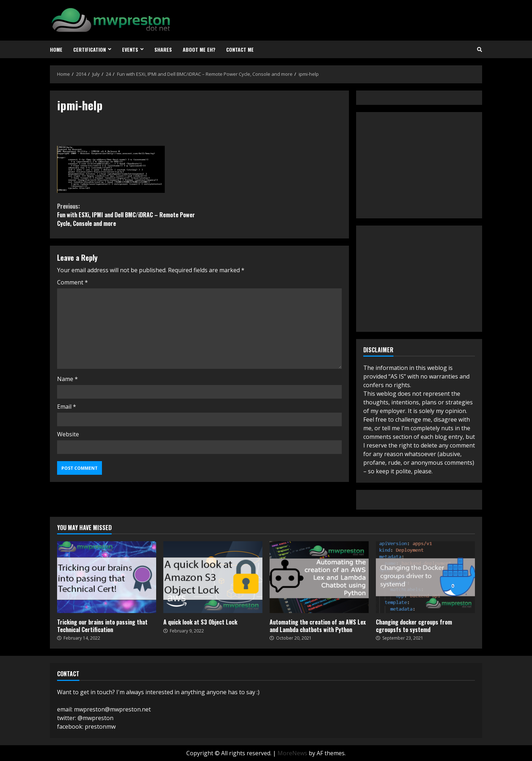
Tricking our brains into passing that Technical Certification (107, 577)
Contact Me (240, 49)
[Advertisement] (417, 164)
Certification (90, 49)
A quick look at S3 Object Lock (213, 577)
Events (130, 49)
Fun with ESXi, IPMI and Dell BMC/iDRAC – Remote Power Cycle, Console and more (128, 215)
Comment (73, 282)
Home (56, 49)
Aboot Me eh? (199, 49)
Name (67, 379)
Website (68, 434)
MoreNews (292, 753)
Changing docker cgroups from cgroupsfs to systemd (425, 577)
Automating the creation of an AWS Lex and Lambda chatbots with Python (319, 577)
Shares (163, 49)
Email (67, 407)
